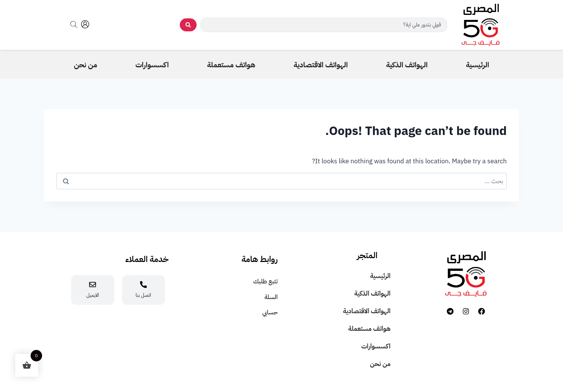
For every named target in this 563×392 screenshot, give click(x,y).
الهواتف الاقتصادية (367, 311)
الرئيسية (380, 276)
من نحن (380, 364)
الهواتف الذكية (372, 294)
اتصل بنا (143, 295)
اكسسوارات (376, 346)
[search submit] (188, 25)
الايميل (93, 295)
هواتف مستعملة (369, 329)
